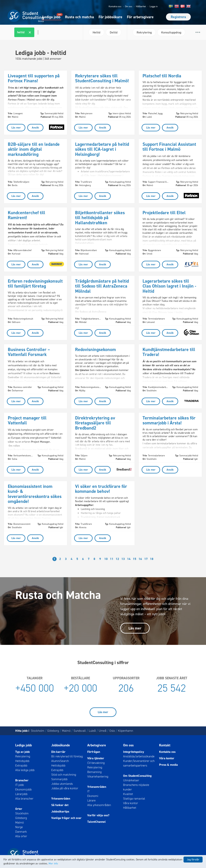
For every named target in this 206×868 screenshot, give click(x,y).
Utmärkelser (131, 780)
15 (135, 559)
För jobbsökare (110, 17)
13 (123, 559)
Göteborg (53, 731)
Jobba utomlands (62, 784)
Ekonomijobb (23, 789)
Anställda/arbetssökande (139, 756)
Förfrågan (94, 752)
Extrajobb (21, 765)
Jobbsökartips (60, 811)
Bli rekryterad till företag (67, 756)
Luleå (92, 731)
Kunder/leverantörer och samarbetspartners (139, 763)
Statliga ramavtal (134, 799)
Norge (19, 827)
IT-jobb (20, 785)
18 (152, 559)
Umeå (103, 731)
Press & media (168, 765)
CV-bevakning (96, 763)
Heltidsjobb (22, 761)
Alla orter (21, 836)
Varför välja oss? (98, 815)
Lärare (91, 800)
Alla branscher (24, 799)
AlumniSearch (60, 761)
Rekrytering (23, 756)
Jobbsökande (61, 745)
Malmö (66, 731)
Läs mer (135, 628)
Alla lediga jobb (25, 770)
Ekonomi (93, 796)
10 (106, 559)
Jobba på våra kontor (65, 788)
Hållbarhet (141, 6)
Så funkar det (60, 805)
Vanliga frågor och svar (66, 818)
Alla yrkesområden (99, 805)
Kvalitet (128, 794)
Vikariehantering (98, 776)
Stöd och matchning (64, 775)
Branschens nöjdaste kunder (136, 787)
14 (129, 559)
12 (117, 559)
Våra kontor (131, 803)
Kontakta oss (115, 6)
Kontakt (165, 745)
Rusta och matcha (79, 17)
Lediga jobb (51, 17)
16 (140, 559)
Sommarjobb (59, 779)
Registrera (178, 17)
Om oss (129, 6)
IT (88, 791)
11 (112, 559)
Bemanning (94, 772)
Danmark (21, 832)
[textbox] (38, 32)
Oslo (112, 731)
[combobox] (47, 32)
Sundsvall (80, 731)
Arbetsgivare (97, 745)
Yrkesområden (61, 799)
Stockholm (38, 731)
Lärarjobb (21, 794)
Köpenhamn (125, 731)
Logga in (154, 6)
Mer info (53, 864)
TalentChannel (97, 822)
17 (146, 559)
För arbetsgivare (140, 17)
